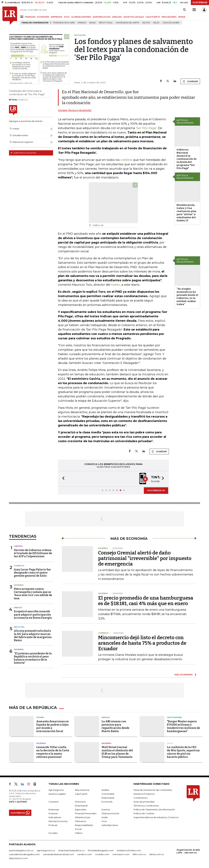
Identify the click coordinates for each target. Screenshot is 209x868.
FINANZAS (30, 17)
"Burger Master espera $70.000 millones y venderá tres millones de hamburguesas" (183, 726)
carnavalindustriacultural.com (58, 854)
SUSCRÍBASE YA (156, 490)
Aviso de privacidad (144, 802)
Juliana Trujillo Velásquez (75, 110)
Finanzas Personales (86, 813)
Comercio (19, 566)
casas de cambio (171, 23)
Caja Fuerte (81, 794)
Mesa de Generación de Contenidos (153, 790)
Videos (79, 833)
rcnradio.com (102, 854)
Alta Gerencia (82, 790)
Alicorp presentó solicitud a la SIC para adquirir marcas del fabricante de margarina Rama (33, 636)
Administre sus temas (23, 153)
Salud (170, 743)
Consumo (54, 802)
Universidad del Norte (127, 23)
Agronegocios (56, 790)
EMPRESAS (56, 17)
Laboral (18, 546)
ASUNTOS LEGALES (134, 17)
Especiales (81, 809)
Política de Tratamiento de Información (154, 809)
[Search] (184, 10)
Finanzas (53, 813)
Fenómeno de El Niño (64, 23)
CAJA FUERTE (153, 17)
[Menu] (22, 17)
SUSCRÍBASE (200, 2)
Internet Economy (58, 821)
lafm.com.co (139, 854)
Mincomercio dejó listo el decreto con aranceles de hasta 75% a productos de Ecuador (142, 643)
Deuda (92, 23)
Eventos (106, 809)
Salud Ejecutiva (110, 825)
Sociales (53, 833)
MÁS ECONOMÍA (184, 675)
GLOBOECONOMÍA (81, 17)
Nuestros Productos (144, 794)
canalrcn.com (84, 854)
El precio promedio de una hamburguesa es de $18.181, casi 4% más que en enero (146, 601)
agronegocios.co (46, 850)
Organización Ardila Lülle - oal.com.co (188, 851)
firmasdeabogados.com (101, 850)
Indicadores (55, 817)
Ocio (104, 821)
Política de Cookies (144, 813)
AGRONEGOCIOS (102, 17)
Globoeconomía (110, 813)
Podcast (53, 825)
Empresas (54, 809)
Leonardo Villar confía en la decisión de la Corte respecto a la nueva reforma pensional (53, 752)
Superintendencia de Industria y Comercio (156, 817)
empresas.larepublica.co (71, 850)
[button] (62, 479)
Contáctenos (141, 798)
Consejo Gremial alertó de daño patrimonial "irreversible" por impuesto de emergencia (145, 558)
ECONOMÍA (43, 17)
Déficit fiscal (106, 23)
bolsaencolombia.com (129, 850)
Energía (82, 23)
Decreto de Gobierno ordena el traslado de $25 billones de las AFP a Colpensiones (33, 553)
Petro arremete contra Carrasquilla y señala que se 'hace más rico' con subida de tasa (33, 594)
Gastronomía (174, 717)
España (40, 717)
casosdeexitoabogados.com (24, 854)
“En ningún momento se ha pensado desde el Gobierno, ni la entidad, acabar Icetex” (187, 297)
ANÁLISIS (117, 17)
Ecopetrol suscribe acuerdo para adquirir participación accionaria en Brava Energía (33, 614)
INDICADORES (169, 17)
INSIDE (182, 17)
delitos (146, 23)
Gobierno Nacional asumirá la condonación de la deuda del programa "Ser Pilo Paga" (187, 159)
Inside (105, 817)
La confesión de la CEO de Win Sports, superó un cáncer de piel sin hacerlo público (183, 752)
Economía (107, 802)
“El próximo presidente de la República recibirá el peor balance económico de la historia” (33, 658)
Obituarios (80, 821)
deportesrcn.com (18, 858)
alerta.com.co (157, 854)
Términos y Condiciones (146, 806)
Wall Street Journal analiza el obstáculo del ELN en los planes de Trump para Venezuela (117, 752)
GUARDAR (190, 81)
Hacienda (19, 585)
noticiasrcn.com (121, 854)
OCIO (67, 17)
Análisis (105, 790)
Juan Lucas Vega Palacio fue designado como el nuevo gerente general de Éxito (32, 573)
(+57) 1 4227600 (18, 802)
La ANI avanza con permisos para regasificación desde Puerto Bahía (115, 726)
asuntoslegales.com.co (21, 850)
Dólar (156, 23)
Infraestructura (83, 817)
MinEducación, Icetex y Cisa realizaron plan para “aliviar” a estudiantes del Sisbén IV (186, 213)
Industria (19, 627)
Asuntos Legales (57, 794)
